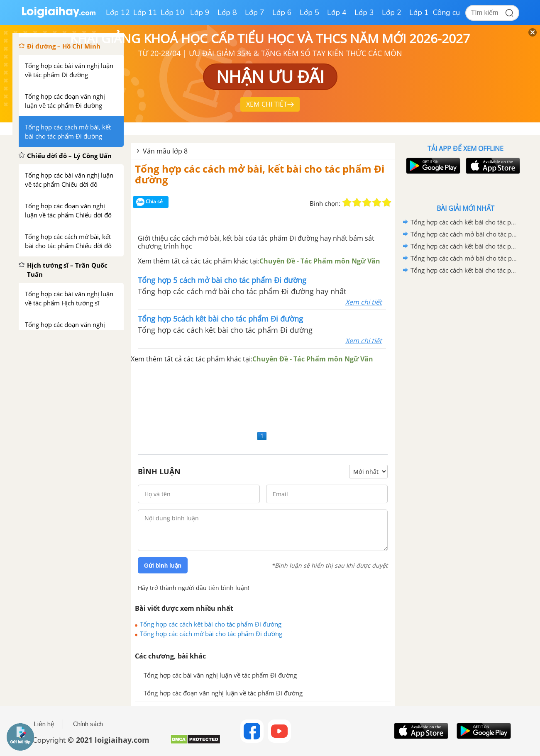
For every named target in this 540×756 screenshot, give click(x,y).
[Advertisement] (263, 396)
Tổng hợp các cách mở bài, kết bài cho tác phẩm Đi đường (260, 174)
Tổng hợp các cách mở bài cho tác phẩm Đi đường (211, 634)
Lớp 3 (364, 12)
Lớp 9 (200, 12)
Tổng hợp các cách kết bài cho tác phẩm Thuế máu (464, 270)
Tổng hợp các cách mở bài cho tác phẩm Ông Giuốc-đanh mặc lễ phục (464, 234)
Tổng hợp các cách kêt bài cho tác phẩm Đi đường (211, 624)
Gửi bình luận (163, 566)
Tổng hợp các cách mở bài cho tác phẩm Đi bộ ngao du (464, 258)
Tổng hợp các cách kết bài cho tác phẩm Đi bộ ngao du (464, 246)
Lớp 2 (392, 12)
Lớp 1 (419, 12)
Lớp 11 (145, 12)
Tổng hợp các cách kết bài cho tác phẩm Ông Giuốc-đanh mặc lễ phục (464, 222)
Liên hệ (44, 724)
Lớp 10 (173, 12)
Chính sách (88, 724)
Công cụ (446, 12)
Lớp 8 (227, 12)
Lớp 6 (282, 12)
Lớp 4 (337, 12)
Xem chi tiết (364, 302)
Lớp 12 (118, 12)
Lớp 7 (255, 12)
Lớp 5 (309, 12)
